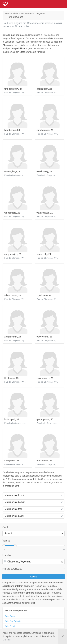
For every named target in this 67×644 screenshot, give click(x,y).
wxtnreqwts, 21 (45, 213)
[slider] (4, 546)
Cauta (33, 577)
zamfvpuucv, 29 (45, 130)
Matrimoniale (11, 14)
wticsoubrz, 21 (12, 213)
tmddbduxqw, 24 (13, 89)
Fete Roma (10, 616)
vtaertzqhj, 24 (44, 254)
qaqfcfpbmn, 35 (45, 419)
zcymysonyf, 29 (45, 378)
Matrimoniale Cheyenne (33, 14)
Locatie (7, 555)
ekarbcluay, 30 (44, 171)
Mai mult (7, 640)
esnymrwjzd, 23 (13, 254)
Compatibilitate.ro (19, 49)
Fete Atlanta (11, 626)
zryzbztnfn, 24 (44, 295)
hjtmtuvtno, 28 (12, 130)
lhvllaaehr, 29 (11, 378)
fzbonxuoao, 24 (13, 295)
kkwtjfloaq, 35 (12, 461)
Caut (5, 527)
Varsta (6, 541)
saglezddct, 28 (44, 89)
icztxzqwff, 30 (12, 419)
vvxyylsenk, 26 (44, 337)
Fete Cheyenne (16, 17)
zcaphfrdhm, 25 (13, 337)
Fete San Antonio (13, 621)
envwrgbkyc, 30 (13, 171)
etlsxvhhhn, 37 (44, 461)
